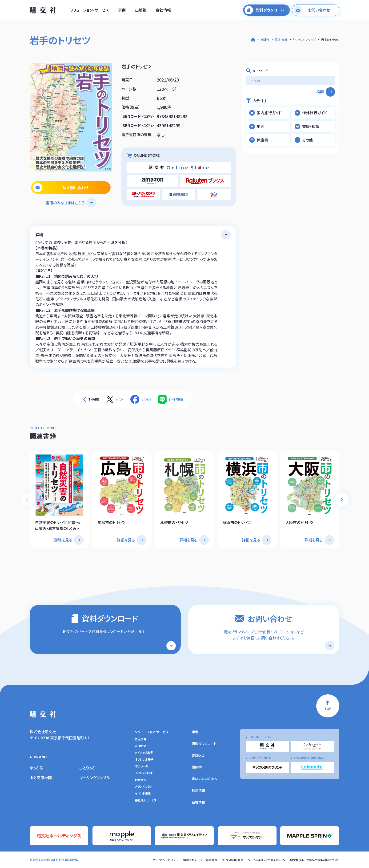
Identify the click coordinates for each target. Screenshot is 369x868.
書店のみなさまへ (205, 779)
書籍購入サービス (146, 800)
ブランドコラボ (144, 787)
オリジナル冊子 (144, 760)
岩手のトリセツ (330, 39)
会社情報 (163, 10)
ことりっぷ (87, 768)
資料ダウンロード (204, 744)
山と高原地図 (41, 778)
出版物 (141, 10)
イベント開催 (143, 794)
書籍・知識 (281, 39)
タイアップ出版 (144, 753)
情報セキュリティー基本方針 (200, 860)
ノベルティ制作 (144, 773)
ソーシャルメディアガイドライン (267, 860)
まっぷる (36, 768)
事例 (122, 10)
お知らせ (198, 756)
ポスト (120, 399)
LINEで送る (176, 399)
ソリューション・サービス (89, 10)
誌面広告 (140, 739)
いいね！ (146, 399)
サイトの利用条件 (233, 860)
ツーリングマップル (94, 778)
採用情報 (198, 790)
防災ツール (142, 766)
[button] (342, 499)
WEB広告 (141, 746)
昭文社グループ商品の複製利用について (315, 860)
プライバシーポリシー (166, 860)
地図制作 (140, 780)
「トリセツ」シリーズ (304, 39)
